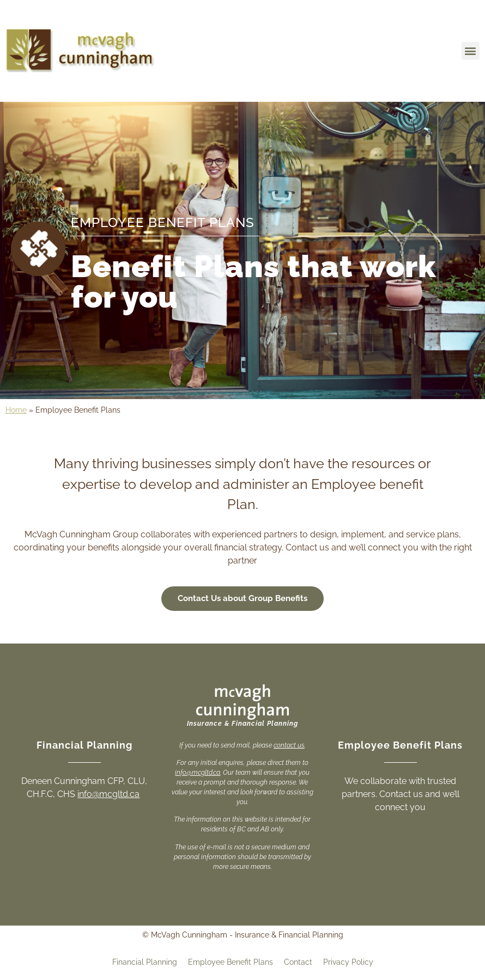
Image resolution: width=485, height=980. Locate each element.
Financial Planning (145, 962)
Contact (298, 962)
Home (16, 410)
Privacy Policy (348, 962)
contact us (289, 745)
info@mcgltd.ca (108, 794)
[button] (471, 51)
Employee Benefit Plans (231, 962)
